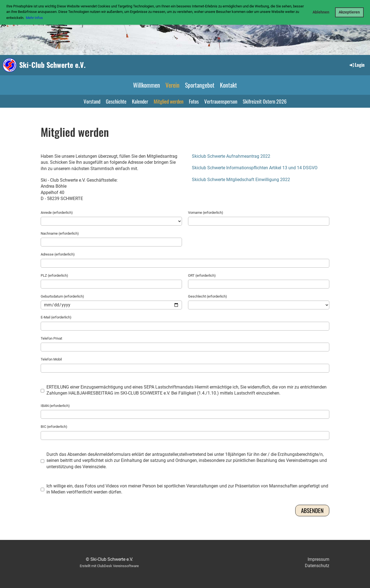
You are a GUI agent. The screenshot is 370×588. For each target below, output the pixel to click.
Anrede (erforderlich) (57, 213)
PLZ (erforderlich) (54, 275)
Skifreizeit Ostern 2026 (265, 101)
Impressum (318, 559)
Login (357, 65)
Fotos (194, 101)
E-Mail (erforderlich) (56, 317)
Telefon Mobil (51, 359)
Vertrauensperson (221, 101)
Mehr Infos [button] (34, 18)
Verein (172, 85)
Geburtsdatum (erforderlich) (62, 296)
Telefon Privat (51, 338)
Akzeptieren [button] (349, 12)
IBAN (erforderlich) (55, 406)
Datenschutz (317, 566)
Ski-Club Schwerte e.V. (52, 65)
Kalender (140, 101)
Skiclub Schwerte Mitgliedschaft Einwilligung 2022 (241, 180)
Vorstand (92, 101)
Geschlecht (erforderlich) (208, 296)
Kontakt (228, 85)
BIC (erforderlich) (54, 427)
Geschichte (116, 101)
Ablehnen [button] (321, 12)
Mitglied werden (169, 101)
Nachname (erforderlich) (60, 233)
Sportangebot (200, 85)
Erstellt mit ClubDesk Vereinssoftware (109, 566)
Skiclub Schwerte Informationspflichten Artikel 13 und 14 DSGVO (255, 168)
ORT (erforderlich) (202, 275)
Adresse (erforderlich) (58, 254)
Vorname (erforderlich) (206, 213)
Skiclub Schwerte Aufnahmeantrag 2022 (231, 156)
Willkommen (147, 85)
